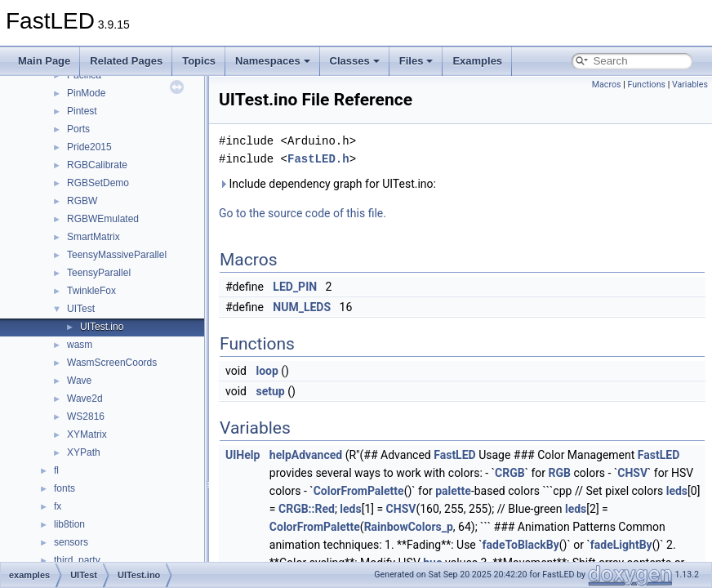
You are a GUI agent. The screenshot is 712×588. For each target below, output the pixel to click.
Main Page (44, 61)
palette (453, 491)
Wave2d (85, 399)
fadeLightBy (621, 545)
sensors (71, 542)
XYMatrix (87, 434)
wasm (80, 345)
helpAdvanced (306, 455)
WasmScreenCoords (112, 363)
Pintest (82, 111)
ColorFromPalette (359, 491)
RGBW (82, 201)
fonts (65, 488)
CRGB (510, 473)
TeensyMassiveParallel (117, 255)
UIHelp (243, 455)
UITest (81, 309)
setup (270, 391)
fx (58, 506)
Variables (690, 85)
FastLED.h (318, 159)
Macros (607, 85)
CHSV (632, 473)
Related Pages (126, 61)
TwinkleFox (91, 291)
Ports (78, 129)
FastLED (454, 455)
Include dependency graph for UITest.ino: (327, 184)
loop (267, 371)
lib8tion (69, 524)
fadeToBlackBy (521, 545)
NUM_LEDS (302, 307)
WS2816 (86, 416)
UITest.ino (102, 327)
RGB (560, 473)
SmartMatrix (93, 237)
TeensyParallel (99, 273)
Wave (79, 381)
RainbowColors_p (409, 527)
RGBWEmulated (103, 219)
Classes (355, 61)
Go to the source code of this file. (303, 213)
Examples (477, 61)
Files (416, 61)
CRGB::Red (307, 509)
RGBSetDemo (98, 183)
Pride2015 (89, 147)
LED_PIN (295, 287)
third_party (77, 560)
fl (56, 470)
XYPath (84, 452)
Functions (646, 85)
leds (677, 491)
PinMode (86, 93)
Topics (199, 61)
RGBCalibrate (97, 165)
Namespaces (273, 61)
